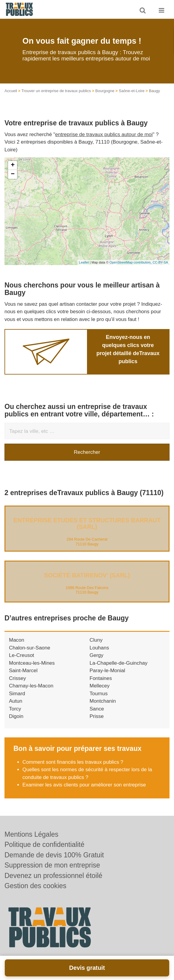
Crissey (17, 678)
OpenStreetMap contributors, (131, 262)
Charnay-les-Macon (31, 686)
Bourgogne (105, 91)
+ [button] (13, 165)
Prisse (97, 716)
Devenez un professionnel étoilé (53, 876)
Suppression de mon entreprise (52, 865)
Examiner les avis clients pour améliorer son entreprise (84, 785)
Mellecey (100, 686)
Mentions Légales (31, 834)
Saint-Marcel (23, 671)
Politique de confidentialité (44, 844)
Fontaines (101, 678)
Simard (17, 694)
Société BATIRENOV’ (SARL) (87, 575)
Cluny (96, 640)
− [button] (13, 174)
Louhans (99, 648)
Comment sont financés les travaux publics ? (73, 762)
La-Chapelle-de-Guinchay (119, 663)
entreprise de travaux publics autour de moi (104, 134)
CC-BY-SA (160, 262)
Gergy (97, 655)
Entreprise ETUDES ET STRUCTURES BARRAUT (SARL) (87, 524)
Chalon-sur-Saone (30, 648)
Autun (16, 701)
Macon (17, 640)
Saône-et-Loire (132, 91)
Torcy (15, 709)
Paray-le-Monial (107, 671)
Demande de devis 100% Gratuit (54, 855)
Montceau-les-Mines (32, 663)
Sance (97, 709)
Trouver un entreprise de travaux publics (56, 91)
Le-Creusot (22, 655)
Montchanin (103, 701)
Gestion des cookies (35, 886)
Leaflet (84, 262)
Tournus (99, 694)
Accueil (11, 91)
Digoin (16, 716)
